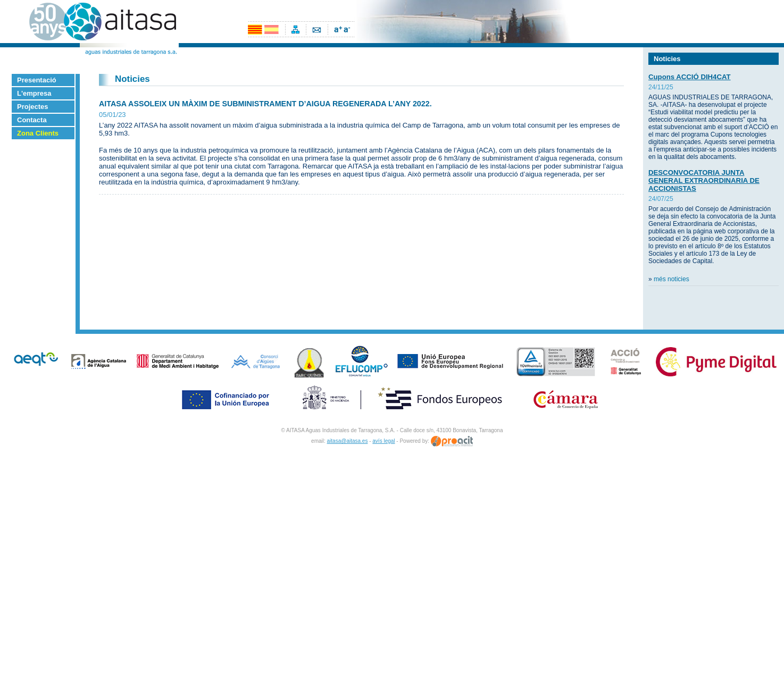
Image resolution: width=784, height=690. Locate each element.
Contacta (32, 120)
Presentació (37, 80)
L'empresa (34, 93)
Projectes (33, 107)
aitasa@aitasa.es (348, 441)
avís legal (383, 441)
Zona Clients (38, 133)
